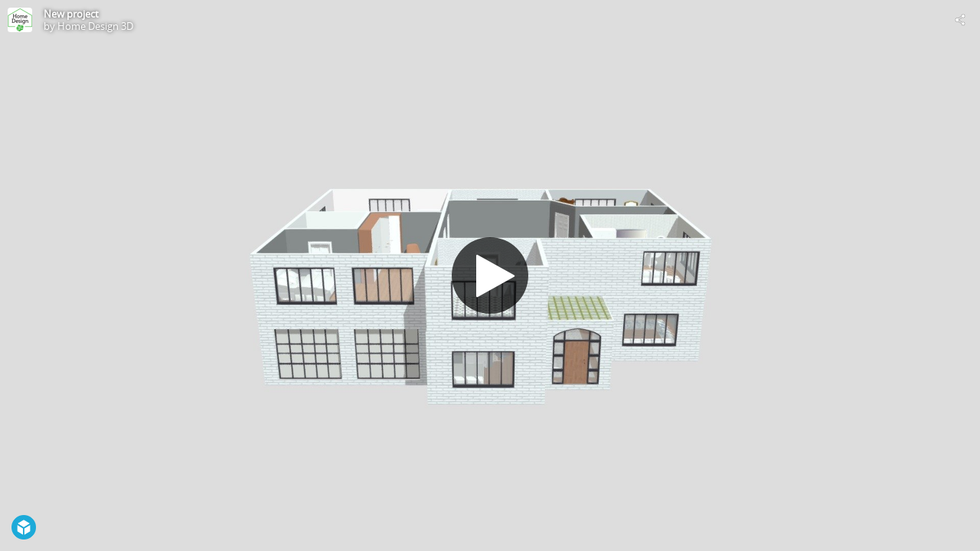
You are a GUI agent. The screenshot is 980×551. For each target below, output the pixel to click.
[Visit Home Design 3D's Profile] (20, 20)
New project (71, 14)
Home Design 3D (95, 26)
